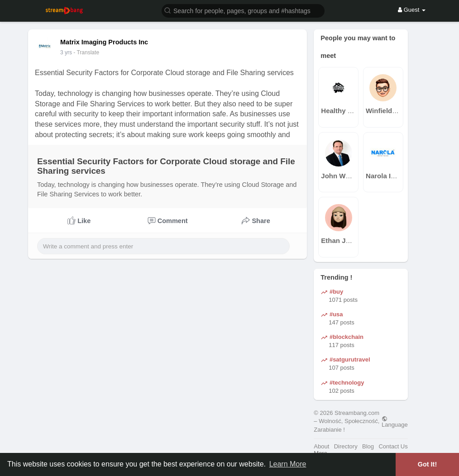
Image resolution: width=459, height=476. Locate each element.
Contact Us (393, 446)
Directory (346, 446)
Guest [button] (412, 10)
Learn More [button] (288, 464)
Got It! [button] (427, 464)
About (321, 446)
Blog (368, 446)
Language (395, 422)
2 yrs (66, 52)
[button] (243, 10)
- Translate (86, 52)
